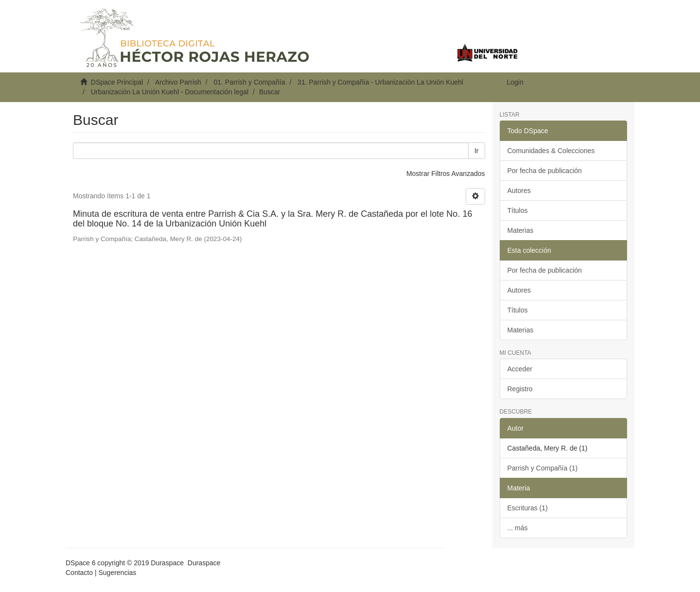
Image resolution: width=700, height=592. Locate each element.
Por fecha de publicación (545, 171)
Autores (519, 191)
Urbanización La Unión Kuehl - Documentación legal (170, 92)
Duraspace (204, 563)
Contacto (79, 573)
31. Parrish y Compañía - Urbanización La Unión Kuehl (380, 82)
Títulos (518, 210)
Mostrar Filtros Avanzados (446, 174)
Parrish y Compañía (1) (543, 468)
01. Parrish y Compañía (249, 82)
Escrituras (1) (528, 508)
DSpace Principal (117, 82)
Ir (477, 151)
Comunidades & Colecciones (551, 151)
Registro (520, 389)
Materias (521, 230)
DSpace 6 (80, 563)
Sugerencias (117, 573)
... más (518, 528)
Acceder (520, 369)
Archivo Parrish (178, 82)
